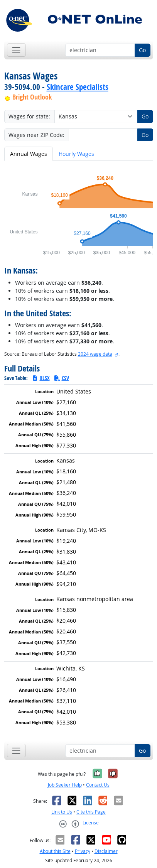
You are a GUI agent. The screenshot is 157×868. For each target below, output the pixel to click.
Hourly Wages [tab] (76, 154)
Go (142, 50)
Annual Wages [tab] (29, 154)
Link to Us (62, 812)
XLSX (41, 378)
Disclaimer (106, 851)
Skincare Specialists (78, 87)
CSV (61, 378)
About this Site (55, 851)
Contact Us (98, 785)
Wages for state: (29, 116)
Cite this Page (91, 812)
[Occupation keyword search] (100, 50)
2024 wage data (95, 354)
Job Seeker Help (65, 785)
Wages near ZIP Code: (36, 135)
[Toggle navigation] (16, 50)
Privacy (83, 851)
